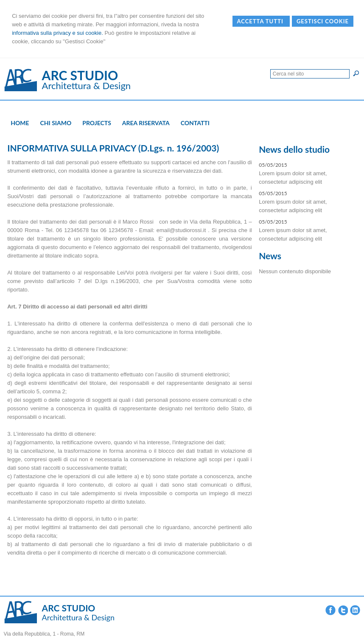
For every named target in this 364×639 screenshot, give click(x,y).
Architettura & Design (87, 85)
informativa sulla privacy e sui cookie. (57, 33)
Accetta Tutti (261, 21)
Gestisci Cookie (323, 21)
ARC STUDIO (80, 75)
